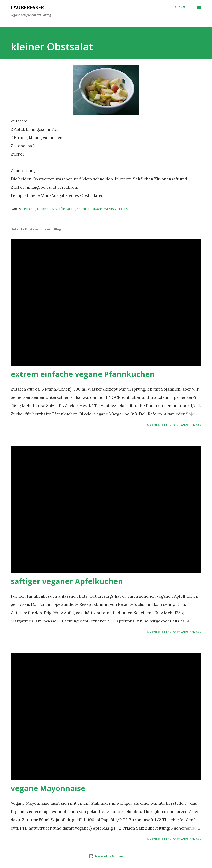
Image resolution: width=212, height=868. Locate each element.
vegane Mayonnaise (48, 788)
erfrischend (47, 209)
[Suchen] (181, 7)
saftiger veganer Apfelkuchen (67, 581)
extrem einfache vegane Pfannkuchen (83, 374)
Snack (98, 209)
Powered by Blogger (106, 856)
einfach (29, 209)
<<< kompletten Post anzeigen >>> (174, 425)
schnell (84, 209)
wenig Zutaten (116, 209)
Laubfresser (27, 7)
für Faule (67, 209)
